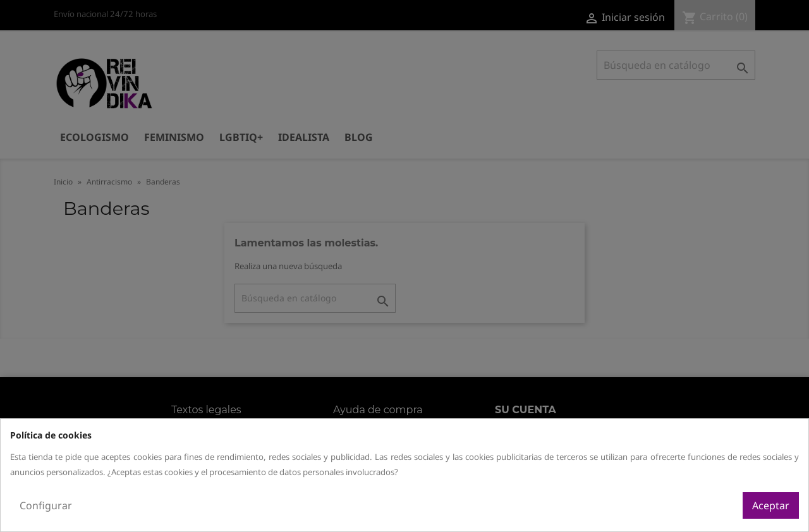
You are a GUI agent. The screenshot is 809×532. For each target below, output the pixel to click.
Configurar (46, 505)
